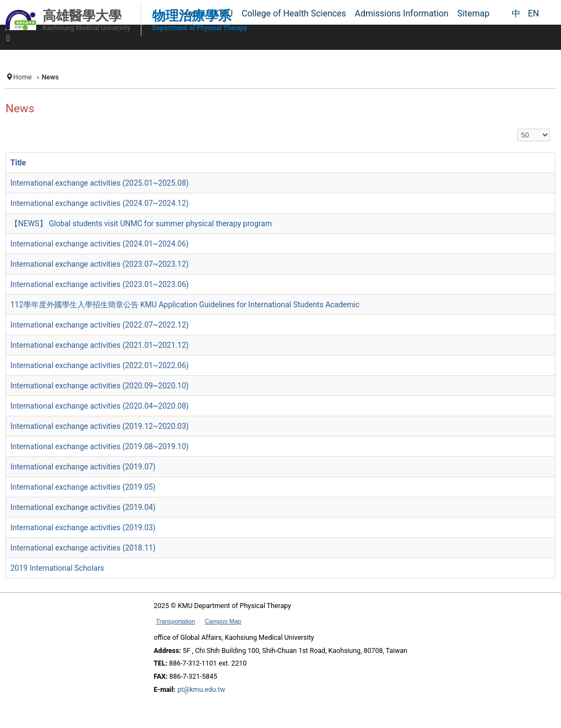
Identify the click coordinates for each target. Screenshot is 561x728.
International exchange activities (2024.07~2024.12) (99, 203)
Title (18, 163)
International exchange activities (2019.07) (83, 467)
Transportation (176, 621)
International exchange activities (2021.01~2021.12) (99, 345)
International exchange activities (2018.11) (83, 548)
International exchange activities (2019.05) (83, 487)
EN (533, 13)
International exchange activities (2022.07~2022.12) (99, 325)
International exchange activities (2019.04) (83, 507)
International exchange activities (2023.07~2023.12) (99, 264)
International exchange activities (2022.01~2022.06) (99, 365)
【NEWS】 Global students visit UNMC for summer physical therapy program (141, 223)
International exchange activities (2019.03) (83, 528)
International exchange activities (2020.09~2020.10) (99, 386)
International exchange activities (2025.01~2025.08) (99, 183)
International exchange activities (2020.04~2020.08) (99, 406)
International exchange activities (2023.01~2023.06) (99, 284)
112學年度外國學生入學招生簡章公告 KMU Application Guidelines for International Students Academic (185, 305)
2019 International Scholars (57, 568)
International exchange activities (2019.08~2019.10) (99, 446)
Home (22, 77)
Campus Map (223, 621)
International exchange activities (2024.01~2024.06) (99, 244)
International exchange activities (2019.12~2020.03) (99, 426)
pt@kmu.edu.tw (201, 689)
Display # (517, 129)
